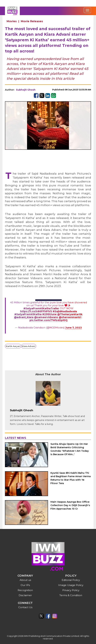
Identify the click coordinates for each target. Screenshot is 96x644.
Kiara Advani (29, 346)
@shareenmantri (70, 317)
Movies (12, 21)
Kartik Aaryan (13, 346)
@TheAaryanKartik (70, 314)
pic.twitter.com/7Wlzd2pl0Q (48, 320)
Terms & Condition (71, 595)
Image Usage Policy (71, 585)
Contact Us (25, 607)
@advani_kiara (24, 317)
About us (25, 580)
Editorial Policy (71, 580)
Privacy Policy (71, 590)
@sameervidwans (46, 317)
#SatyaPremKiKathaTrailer (41, 308)
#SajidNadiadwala (65, 311)
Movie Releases (32, 21)
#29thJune (49, 314)
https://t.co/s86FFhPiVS (36, 311)
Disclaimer (25, 595)
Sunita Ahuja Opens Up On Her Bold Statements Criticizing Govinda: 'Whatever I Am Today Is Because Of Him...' (70, 449)
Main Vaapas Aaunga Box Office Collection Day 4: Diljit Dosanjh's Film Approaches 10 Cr (70, 505)
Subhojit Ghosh (26, 90)
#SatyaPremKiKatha (28, 314)
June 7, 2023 (74, 328)
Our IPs (25, 585)
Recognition (25, 590)
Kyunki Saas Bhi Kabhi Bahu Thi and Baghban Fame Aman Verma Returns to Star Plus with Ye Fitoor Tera (71, 478)
